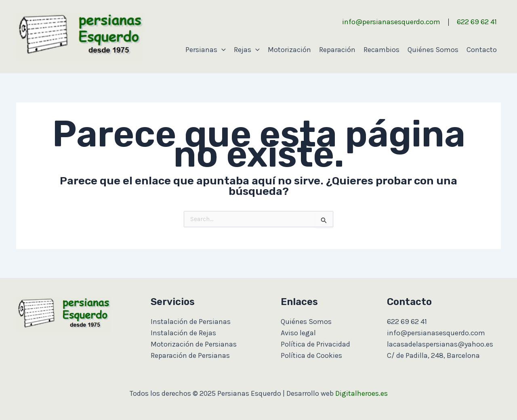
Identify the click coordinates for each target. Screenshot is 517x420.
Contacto (482, 50)
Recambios (381, 50)
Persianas (206, 50)
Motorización (289, 50)
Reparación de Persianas (190, 355)
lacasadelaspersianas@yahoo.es (440, 344)
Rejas (247, 50)
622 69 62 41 (477, 22)
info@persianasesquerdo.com (391, 22)
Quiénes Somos (433, 50)
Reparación (337, 50)
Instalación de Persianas (191, 322)
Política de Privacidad (315, 344)
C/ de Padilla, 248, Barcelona (433, 355)
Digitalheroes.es (361, 393)
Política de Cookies (311, 355)
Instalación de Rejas (183, 333)
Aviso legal (298, 333)
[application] (222, 50)
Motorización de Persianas (194, 344)
